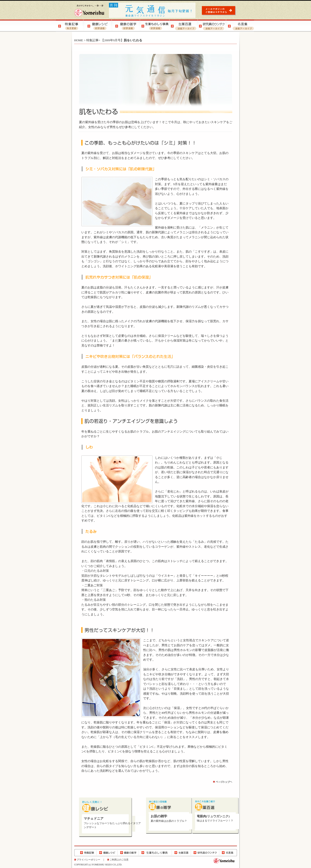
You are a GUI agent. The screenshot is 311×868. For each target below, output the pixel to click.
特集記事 (92, 40)
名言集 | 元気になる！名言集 (240, 26)
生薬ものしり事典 (155, 853)
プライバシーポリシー (88, 860)
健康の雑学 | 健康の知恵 (127, 26)
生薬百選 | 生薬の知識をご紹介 (183, 26)
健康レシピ (107, 853)
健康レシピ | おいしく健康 (98, 26)
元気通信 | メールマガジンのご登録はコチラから (219, 10)
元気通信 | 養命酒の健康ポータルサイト (153, 10)
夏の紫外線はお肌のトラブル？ (169, 821)
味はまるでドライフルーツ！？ (215, 821)
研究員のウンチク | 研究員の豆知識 (211, 26)
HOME (79, 40)
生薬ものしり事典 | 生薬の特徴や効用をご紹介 (155, 26)
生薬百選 (181, 853)
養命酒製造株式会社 (89, 11)
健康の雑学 (128, 853)
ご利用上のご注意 (119, 860)
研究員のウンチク (205, 853)
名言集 (228, 853)
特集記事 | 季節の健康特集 (70, 26)
